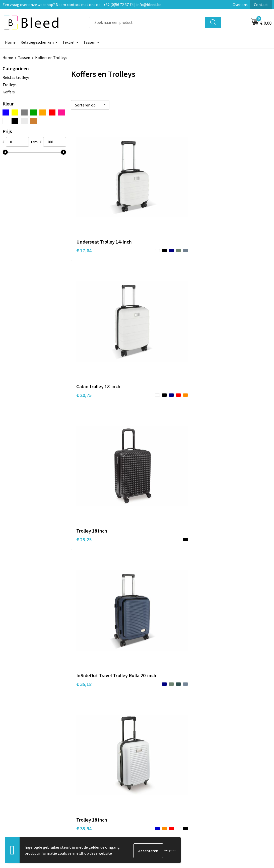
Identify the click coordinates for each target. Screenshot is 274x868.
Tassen (89, 42)
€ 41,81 (218, 282)
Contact (261, 5)
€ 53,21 (151, 385)
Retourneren (154, 798)
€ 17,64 (84, 194)
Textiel (68, 42)
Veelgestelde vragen (94, 783)
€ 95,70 (218, 590)
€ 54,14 (218, 377)
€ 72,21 (151, 583)
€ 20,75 (151, 194)
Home (10, 42)
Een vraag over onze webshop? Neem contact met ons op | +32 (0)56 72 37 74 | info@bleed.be (82, 5)
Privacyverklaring (225, 790)
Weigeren (170, 851)
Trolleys (10, 85)
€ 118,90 (152, 686)
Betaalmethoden (158, 790)
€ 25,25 (218, 194)
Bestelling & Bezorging (163, 783)
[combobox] (147, 22)
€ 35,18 (84, 289)
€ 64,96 (218, 480)
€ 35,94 (151, 282)
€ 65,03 (84, 590)
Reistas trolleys (16, 77)
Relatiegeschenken (37, 42)
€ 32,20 (84, 377)
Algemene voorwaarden (230, 775)
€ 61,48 (84, 487)
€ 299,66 (219, 686)
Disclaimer (219, 798)
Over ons (240, 5)
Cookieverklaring (224, 783)
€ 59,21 (151, 480)
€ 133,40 (85, 686)
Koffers (9, 92)
